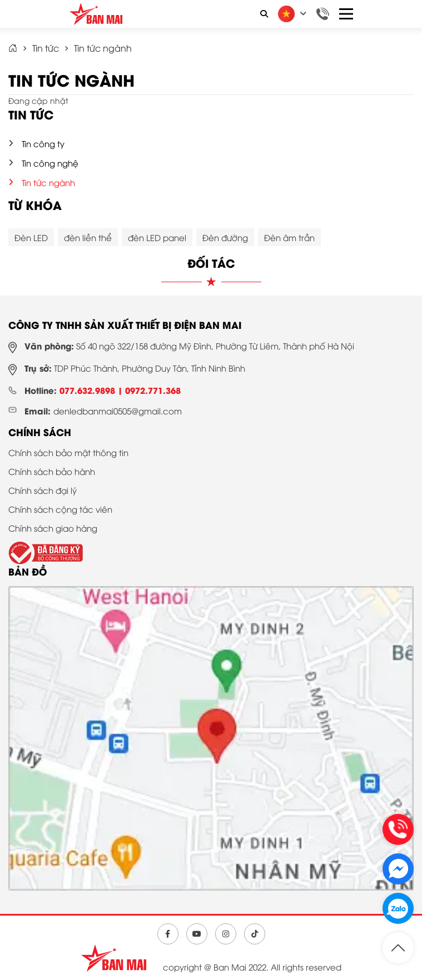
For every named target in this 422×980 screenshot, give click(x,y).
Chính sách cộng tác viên (60, 509)
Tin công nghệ (50, 163)
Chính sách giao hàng (53, 528)
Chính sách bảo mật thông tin (68, 452)
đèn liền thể (88, 237)
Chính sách (40, 432)
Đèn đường (225, 237)
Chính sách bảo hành (52, 471)
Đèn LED (31, 237)
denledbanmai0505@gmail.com (118, 411)
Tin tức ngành (103, 48)
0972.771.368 (153, 390)
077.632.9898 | (92, 390)
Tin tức (46, 48)
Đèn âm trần (289, 237)
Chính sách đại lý (43, 490)
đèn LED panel (157, 237)
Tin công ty (43, 143)
